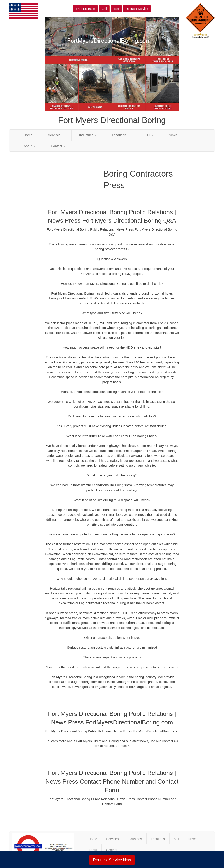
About (29, 146)
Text (116, 9)
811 (149, 135)
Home (28, 135)
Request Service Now (112, 860)
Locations (121, 135)
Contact (58, 146)
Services (56, 135)
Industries (88, 135)
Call (104, 9)
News (175, 135)
